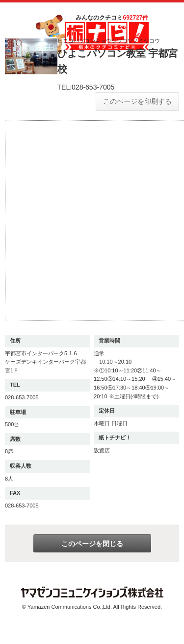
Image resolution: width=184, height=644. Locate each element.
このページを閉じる (92, 544)
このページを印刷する (137, 101)
